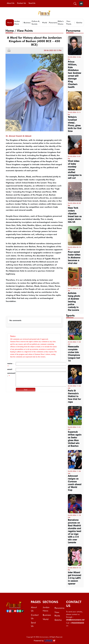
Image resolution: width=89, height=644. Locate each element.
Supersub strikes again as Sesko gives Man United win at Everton (75, 439)
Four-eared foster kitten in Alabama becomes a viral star (74, 258)
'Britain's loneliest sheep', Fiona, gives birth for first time (75, 124)
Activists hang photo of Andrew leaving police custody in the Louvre (74, 302)
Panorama (53, 23)
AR (81, 4)
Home (10, 23)
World (44, 23)
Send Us (32, 3)
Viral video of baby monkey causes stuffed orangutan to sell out (75, 169)
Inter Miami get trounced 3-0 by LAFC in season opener (74, 578)
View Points (69, 23)
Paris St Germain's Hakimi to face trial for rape (74, 396)
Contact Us (21, 3)
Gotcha (79, 23)
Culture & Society (36, 23)
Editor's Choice (61, 23)
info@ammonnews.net (75, 620)
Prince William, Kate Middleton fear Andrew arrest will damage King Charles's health (74, 74)
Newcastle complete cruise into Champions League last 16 (74, 354)
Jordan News (17, 23)
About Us (11, 3)
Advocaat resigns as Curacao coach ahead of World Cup (75, 483)
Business (27, 23)
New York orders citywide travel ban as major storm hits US (75, 215)
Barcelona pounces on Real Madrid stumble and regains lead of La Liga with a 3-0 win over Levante (74, 531)
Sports (70, 315)
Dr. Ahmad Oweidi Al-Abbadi (19, 136)
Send (26, 390)
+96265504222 (77, 623)
